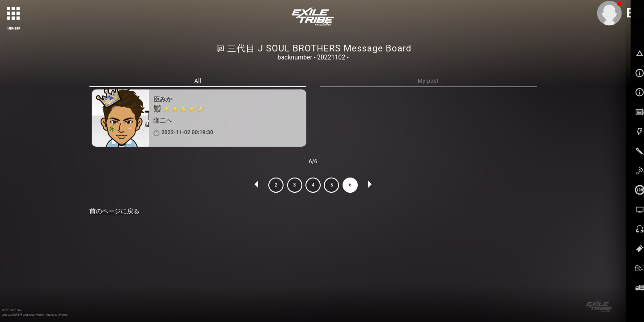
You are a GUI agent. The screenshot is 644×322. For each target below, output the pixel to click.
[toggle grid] (14, 14)
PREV (257, 185)
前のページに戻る (114, 211)
